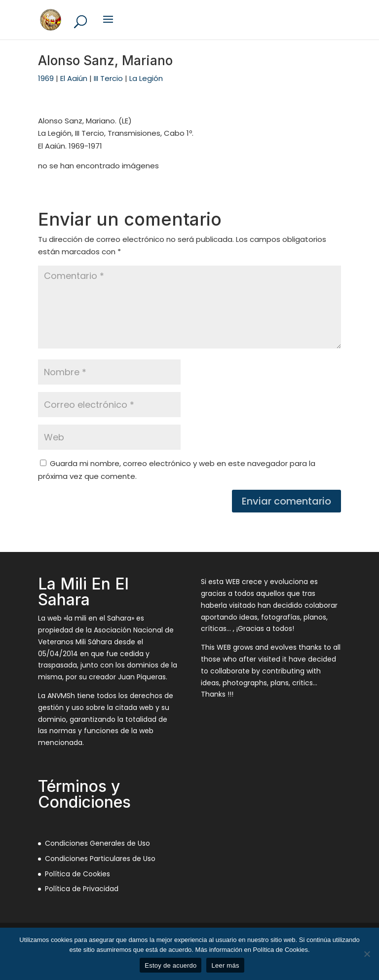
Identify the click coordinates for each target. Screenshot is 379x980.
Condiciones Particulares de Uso (100, 859)
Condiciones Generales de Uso (97, 843)
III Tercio (108, 78)
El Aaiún (74, 78)
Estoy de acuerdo (171, 965)
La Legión (146, 78)
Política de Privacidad (82, 889)
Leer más (225, 965)
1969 (46, 78)
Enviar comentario (286, 501)
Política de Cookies (77, 874)
